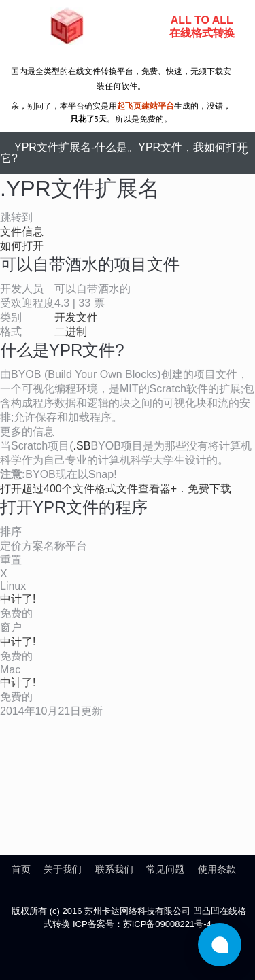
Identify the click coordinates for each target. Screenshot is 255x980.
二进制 (71, 332)
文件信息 (22, 232)
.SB (82, 446)
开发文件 (76, 317)
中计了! (18, 599)
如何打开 (22, 246)
